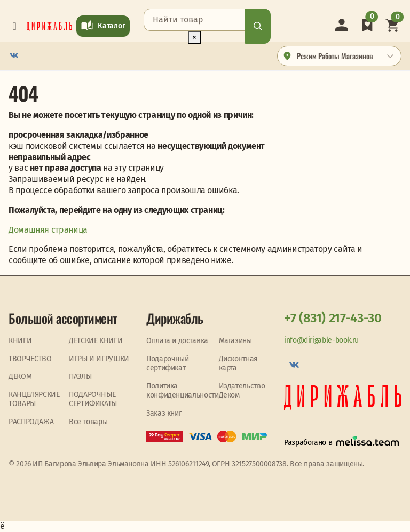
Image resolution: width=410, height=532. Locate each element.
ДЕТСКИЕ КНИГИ (96, 341)
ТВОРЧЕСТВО (30, 359)
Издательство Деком (242, 391)
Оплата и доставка (177, 341)
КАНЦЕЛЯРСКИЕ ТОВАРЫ (34, 399)
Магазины (235, 341)
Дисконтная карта (238, 364)
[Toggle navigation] (14, 26)
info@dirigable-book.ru (321, 340)
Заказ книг (164, 413)
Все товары (88, 422)
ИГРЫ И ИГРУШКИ (99, 359)
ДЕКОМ (20, 376)
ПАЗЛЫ (80, 376)
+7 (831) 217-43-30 (333, 318)
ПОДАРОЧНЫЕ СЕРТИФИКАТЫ (93, 399)
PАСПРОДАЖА (31, 422)
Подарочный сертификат (167, 364)
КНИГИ (20, 341)
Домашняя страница (48, 230)
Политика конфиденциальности (183, 391)
